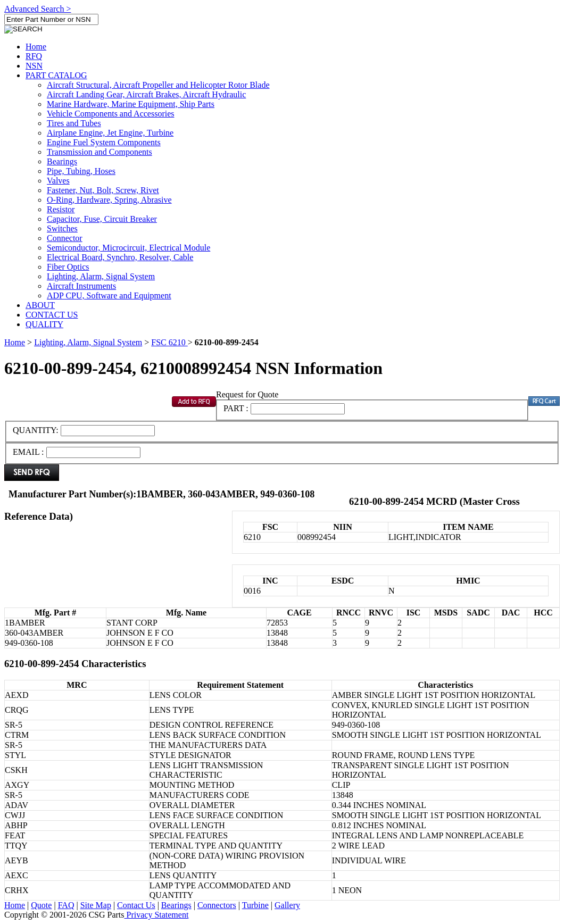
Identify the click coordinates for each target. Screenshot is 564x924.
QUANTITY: (37, 430)
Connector (65, 238)
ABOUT (40, 305)
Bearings (62, 161)
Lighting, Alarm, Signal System (101, 276)
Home (36, 47)
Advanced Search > (38, 9)
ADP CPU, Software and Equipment (109, 295)
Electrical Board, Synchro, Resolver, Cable (120, 257)
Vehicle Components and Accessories (111, 114)
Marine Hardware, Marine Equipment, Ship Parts (131, 104)
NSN (34, 66)
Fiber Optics (68, 267)
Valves (58, 181)
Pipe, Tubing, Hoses (81, 171)
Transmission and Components (99, 152)
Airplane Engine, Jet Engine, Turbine (110, 133)
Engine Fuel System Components (104, 142)
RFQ (34, 56)
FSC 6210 (169, 342)
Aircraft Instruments (81, 286)
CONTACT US (52, 315)
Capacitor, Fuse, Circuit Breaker (102, 219)
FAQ (66, 905)
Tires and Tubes (74, 123)
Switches (62, 228)
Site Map (96, 905)
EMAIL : (28, 452)
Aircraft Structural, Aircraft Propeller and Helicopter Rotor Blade (158, 85)
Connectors (217, 905)
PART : (236, 408)
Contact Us (136, 905)
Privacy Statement (157, 915)
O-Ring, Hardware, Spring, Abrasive (109, 200)
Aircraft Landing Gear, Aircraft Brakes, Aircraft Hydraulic (146, 94)
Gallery (287, 905)
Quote (41, 905)
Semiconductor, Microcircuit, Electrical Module (128, 248)
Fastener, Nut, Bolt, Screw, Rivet (103, 190)
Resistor (61, 209)
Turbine (255, 905)
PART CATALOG (56, 75)
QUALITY (44, 324)
